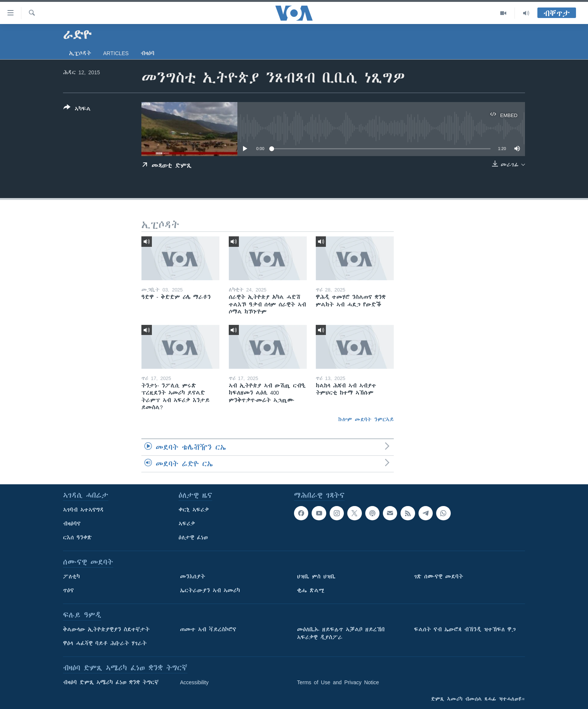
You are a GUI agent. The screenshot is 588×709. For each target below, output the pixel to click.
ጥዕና (68, 590)
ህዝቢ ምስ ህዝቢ (316, 577)
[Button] (77, 110)
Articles (116, 53)
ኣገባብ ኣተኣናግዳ (83, 510)
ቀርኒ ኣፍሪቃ (194, 510)
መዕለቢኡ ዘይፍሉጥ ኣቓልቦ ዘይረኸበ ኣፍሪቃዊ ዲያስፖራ (341, 633)
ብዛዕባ (148, 53)
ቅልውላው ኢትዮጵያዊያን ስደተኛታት (106, 629)
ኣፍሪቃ (187, 524)
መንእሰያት (193, 577)
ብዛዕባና (72, 524)
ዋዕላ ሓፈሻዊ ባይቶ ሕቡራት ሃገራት (105, 643)
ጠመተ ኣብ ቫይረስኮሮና (208, 629)
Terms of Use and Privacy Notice (338, 682)
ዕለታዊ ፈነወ (193, 538)
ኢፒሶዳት (80, 53)
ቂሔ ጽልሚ (311, 590)
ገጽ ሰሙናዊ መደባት (439, 577)
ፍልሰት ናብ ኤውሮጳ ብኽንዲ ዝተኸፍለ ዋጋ (465, 629)
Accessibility (194, 682)
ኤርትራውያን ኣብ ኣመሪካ (210, 590)
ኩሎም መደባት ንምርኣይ (366, 419)
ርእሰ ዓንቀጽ (77, 538)
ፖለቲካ (71, 577)
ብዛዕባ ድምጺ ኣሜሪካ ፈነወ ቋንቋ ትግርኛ (111, 682)
